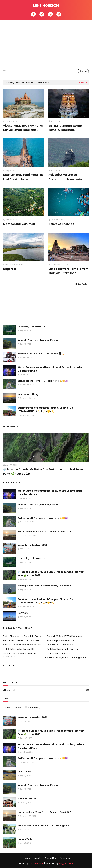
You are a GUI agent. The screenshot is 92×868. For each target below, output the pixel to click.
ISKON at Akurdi (27, 799)
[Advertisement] (46, 44)
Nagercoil (10, 269)
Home (27, 858)
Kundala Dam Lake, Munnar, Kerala (38, 340)
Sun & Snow (24, 772)
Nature (18, 707)
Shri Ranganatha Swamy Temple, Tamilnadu (65, 128)
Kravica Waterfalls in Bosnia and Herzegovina (44, 826)
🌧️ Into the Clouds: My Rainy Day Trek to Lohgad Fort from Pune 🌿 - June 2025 (43, 472)
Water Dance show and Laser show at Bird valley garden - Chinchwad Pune (51, 369)
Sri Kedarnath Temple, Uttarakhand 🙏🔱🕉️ (43, 381)
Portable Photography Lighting (62, 649)
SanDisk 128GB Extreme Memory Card (22, 645)
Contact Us (50, 858)
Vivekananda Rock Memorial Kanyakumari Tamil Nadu (23, 128)
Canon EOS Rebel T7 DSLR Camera (64, 636)
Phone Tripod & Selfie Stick (60, 640)
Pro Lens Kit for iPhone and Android (21, 640)
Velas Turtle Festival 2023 (33, 545)
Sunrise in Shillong (28, 394)
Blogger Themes (67, 863)
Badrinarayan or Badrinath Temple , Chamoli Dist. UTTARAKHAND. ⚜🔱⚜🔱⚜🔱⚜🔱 (46, 410)
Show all (83, 82)
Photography (47, 690)
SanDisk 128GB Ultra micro (60, 645)
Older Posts (81, 284)
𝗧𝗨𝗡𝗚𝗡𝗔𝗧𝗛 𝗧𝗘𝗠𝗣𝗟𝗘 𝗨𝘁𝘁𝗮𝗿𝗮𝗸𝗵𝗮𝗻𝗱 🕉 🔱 (41, 354)
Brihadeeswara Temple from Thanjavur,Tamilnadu (68, 271)
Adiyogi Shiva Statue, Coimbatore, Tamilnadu (65, 177)
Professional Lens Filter (58, 653)
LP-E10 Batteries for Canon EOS (19, 649)
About (37, 858)
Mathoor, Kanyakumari (19, 224)
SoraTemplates (36, 863)
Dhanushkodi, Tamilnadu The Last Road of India (23, 177)
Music (8, 707)
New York (23, 613)
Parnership (65, 858)
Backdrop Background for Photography (65, 658)
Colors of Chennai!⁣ (61, 224)
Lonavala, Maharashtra (31, 327)
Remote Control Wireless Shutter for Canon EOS (21, 655)
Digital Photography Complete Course (23, 636)
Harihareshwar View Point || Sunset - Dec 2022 (44, 532)
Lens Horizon (46, 6)
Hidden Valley (26, 839)
